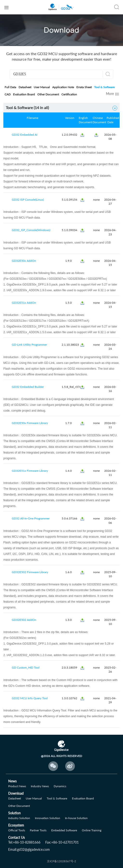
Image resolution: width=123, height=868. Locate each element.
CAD (8, 94)
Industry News (40, 786)
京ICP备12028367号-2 (61, 861)
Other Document (48, 94)
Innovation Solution (48, 818)
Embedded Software (64, 830)
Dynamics (60, 786)
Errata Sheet (84, 87)
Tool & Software (104, 87)
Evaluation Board (24, 94)
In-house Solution (76, 818)
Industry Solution (19, 818)
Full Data (10, 87)
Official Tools (17, 830)
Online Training (92, 830)
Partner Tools (38, 830)
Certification (69, 94)
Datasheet (25, 87)
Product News (17, 786)
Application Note (63, 87)
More (113, 94)
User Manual (42, 87)
